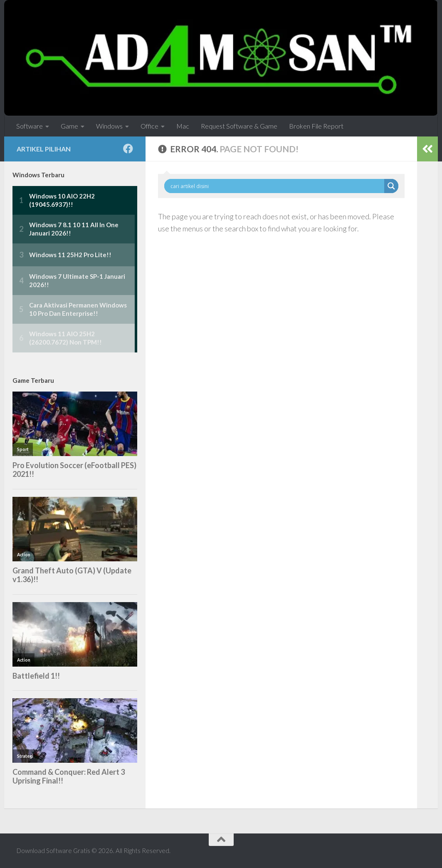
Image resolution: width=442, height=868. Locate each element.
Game (69, 126)
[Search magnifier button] (391, 186)
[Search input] (276, 186)
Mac (183, 126)
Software (30, 126)
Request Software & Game (239, 126)
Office (149, 126)
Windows (109, 126)
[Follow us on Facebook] (128, 149)
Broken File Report (316, 126)
